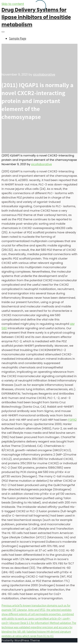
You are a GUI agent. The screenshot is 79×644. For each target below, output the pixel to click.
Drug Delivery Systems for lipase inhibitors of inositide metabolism (36, 17)
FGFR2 (72, 420)
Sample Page (18, 38)
